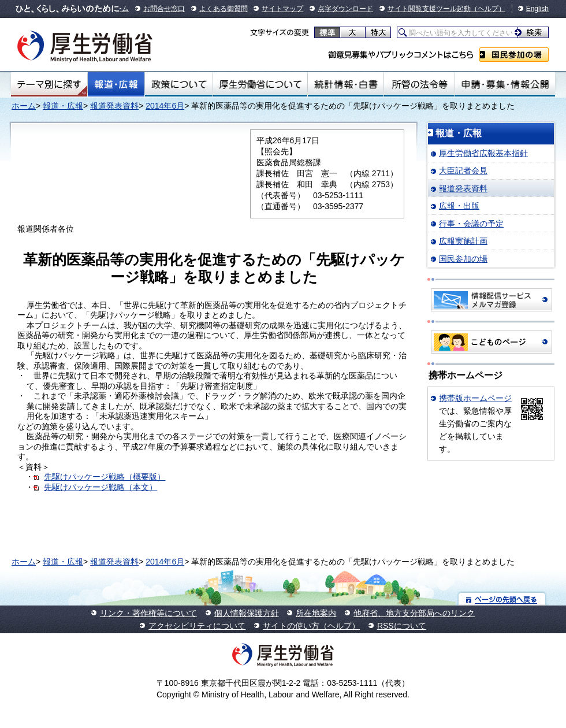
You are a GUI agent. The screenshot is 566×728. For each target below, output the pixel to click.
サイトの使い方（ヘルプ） (311, 626)
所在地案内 (316, 613)
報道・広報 (116, 84)
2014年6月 (165, 106)
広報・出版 (459, 206)
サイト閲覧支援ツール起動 (429, 9)
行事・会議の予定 (471, 224)
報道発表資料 (114, 106)
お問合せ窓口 (164, 9)
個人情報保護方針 (247, 613)
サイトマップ (282, 9)
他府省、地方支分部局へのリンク (414, 613)
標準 (327, 32)
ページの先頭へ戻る (502, 599)
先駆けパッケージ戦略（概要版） (105, 477)
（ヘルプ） (488, 9)
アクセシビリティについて (197, 626)
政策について (179, 84)
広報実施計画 (463, 241)
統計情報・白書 (346, 84)
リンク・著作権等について (148, 613)
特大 (378, 32)
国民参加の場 (514, 55)
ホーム (24, 106)
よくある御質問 (224, 9)
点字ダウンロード (345, 9)
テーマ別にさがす (49, 84)
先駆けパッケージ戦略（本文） (100, 487)
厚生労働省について (260, 84)
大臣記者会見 (463, 170)
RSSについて (402, 626)
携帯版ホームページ (475, 398)
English (537, 9)
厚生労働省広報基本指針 (483, 153)
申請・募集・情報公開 (505, 84)
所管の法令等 (419, 84)
